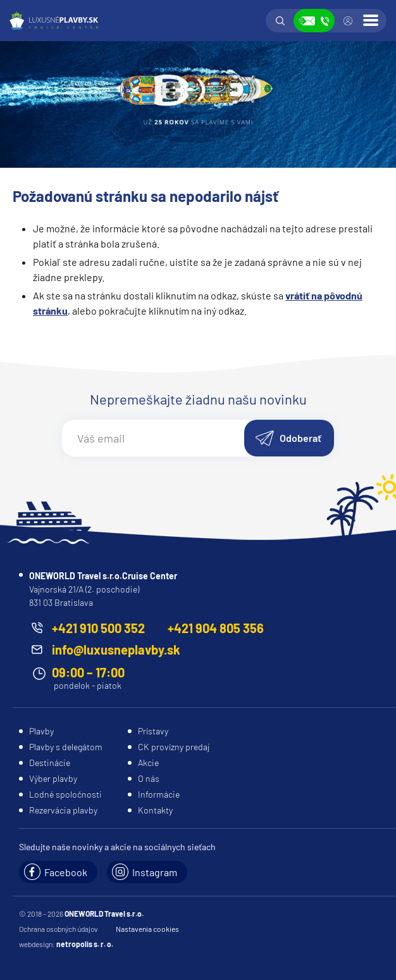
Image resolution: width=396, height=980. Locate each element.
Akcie (148, 763)
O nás (149, 778)
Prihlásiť (348, 21)
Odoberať (300, 438)
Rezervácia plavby (63, 810)
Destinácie (50, 763)
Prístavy (153, 731)
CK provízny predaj (174, 747)
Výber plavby (53, 778)
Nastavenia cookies (147, 929)
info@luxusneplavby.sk (116, 650)
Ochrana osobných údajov (59, 929)
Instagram (155, 872)
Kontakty (155, 810)
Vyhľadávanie (280, 21)
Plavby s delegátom (66, 747)
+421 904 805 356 (216, 628)
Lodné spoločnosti (65, 794)
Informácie (159, 794)
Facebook (66, 872)
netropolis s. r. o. (85, 944)
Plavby (41, 731)
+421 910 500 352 (98, 628)
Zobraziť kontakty (314, 21)
